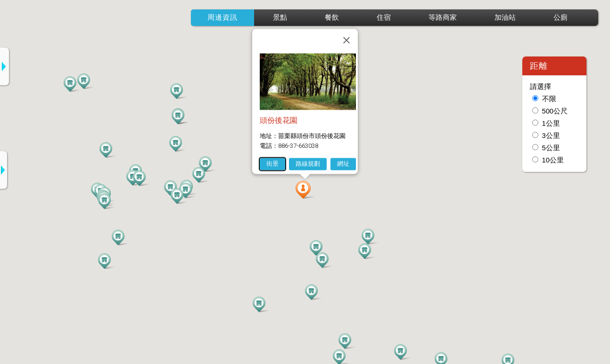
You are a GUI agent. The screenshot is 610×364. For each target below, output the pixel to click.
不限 (549, 99)
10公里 (553, 160)
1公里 (551, 123)
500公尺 (555, 111)
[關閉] (346, 40)
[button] (305, 190)
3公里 (551, 136)
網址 (343, 164)
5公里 (551, 148)
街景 (272, 164)
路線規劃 (308, 164)
